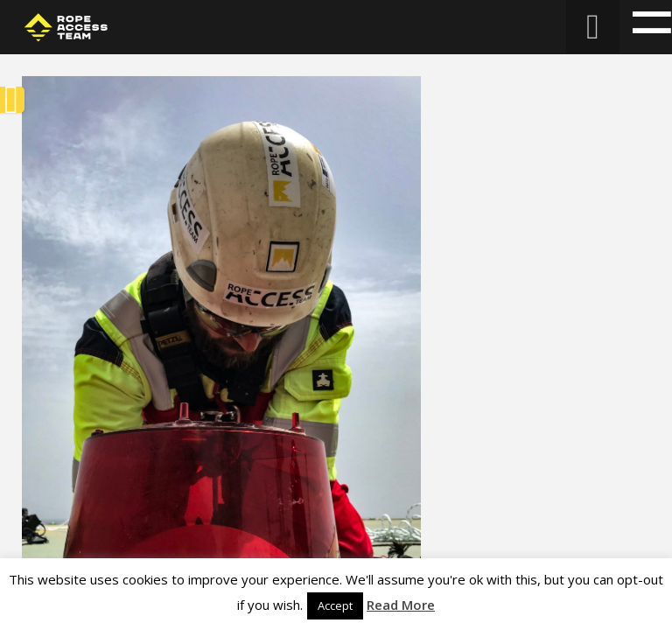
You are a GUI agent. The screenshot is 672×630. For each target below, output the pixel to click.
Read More (401, 605)
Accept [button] (335, 605)
